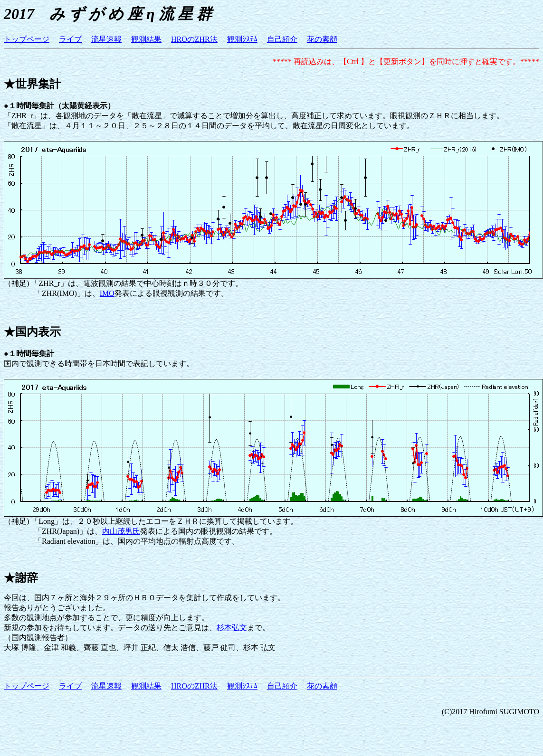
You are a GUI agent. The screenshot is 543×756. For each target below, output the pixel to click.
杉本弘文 (232, 628)
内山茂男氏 (121, 531)
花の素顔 (322, 39)
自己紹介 (282, 39)
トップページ (27, 39)
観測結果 (146, 39)
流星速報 (106, 39)
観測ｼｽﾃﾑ (242, 39)
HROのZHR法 (194, 39)
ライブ (70, 39)
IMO (107, 293)
